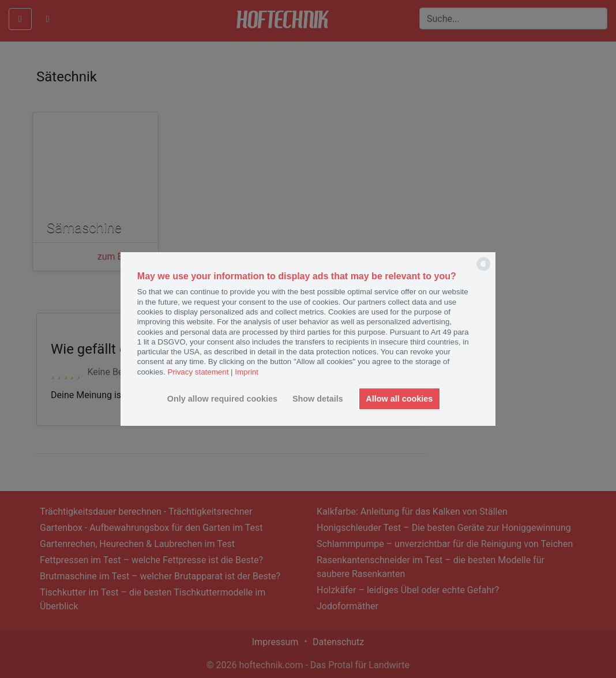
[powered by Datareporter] (484, 270)
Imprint (247, 372)
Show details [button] (318, 399)
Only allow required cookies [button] (222, 399)
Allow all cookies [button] (399, 399)
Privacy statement (198, 372)
